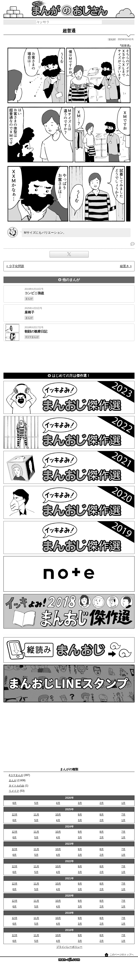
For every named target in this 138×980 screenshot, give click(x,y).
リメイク (14, 791)
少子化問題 (17, 266)
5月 (36, 803)
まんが (13, 780)
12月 (14, 815)
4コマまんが (16, 775)
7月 (124, 815)
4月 (58, 803)
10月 (58, 815)
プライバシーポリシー (69, 947)
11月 (36, 815)
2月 (102, 803)
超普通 (69, 31)
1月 (124, 803)
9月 (80, 815)
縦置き (125, 266)
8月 (102, 815)
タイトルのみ (17, 786)
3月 (80, 803)
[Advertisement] (69, 356)
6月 (15, 803)
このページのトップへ (122, 955)
